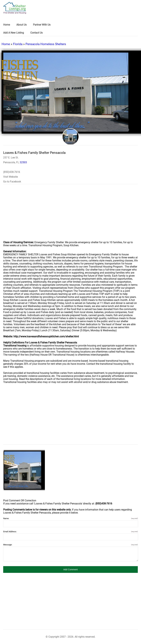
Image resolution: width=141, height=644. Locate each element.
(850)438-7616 (12, 172)
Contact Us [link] (36, 33)
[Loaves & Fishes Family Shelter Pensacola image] (24, 470)
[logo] (15, 8)
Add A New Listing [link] (14, 33)
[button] (70, 569)
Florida (18, 44)
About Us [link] (21, 25)
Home (6, 44)
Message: (70, 545)
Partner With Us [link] (42, 25)
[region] (70, 215)
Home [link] (7, 25)
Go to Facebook (12, 182)
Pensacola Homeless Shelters (46, 44)
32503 (23, 162)
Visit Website (10, 177)
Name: (70, 518)
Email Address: (70, 532)
